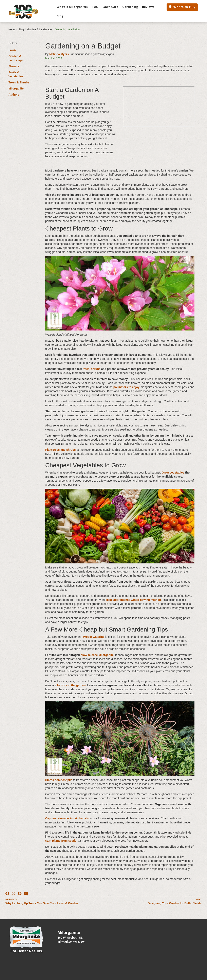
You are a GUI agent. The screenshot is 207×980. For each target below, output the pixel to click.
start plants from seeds (61, 841)
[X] (14, 894)
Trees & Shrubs (19, 82)
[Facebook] (7, 894)
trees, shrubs (92, 369)
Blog (60, 16)
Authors (14, 95)
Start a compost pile (59, 780)
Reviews (148, 7)
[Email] (26, 894)
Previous (11, 899)
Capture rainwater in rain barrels (67, 818)
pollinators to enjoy (126, 387)
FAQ (95, 7)
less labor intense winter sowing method (134, 600)
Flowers (14, 66)
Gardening (130, 7)
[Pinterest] (20, 894)
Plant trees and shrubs (61, 450)
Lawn (12, 50)
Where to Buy (182, 7)
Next (199, 899)
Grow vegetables (173, 473)
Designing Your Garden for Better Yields (175, 903)
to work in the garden (71, 685)
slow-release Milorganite (97, 655)
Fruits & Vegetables (16, 74)
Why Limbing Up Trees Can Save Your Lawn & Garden (42, 903)
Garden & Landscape (39, 29)
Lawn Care (110, 7)
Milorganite (16, 88)
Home (12, 29)
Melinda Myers (59, 54)
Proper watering (94, 637)
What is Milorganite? (72, 7)
